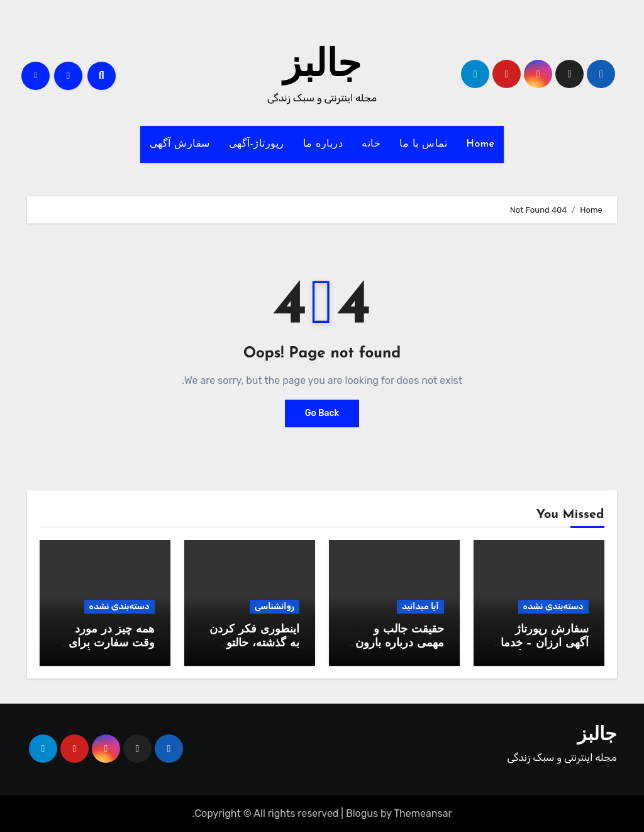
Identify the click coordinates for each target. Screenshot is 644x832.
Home (480, 144)
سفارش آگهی (180, 144)
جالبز (322, 67)
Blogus (362, 813)
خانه (371, 144)
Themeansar (423, 813)
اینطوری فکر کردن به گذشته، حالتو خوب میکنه (254, 643)
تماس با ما (423, 144)
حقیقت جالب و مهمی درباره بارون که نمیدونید (400, 643)
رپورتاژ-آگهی (257, 144)
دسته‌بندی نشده (553, 606)
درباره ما (323, 144)
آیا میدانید (420, 606)
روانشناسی (275, 606)
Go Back (322, 413)
